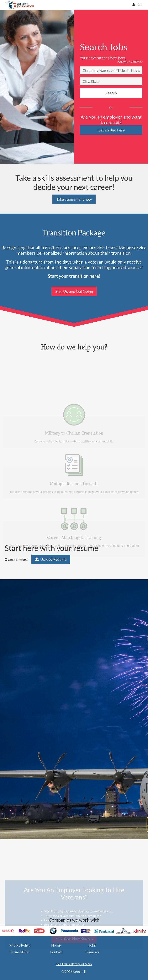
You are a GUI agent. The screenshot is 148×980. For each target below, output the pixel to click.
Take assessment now (74, 199)
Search (111, 93)
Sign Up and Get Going (74, 291)
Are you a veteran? (130, 62)
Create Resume (16, 559)
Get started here (111, 130)
